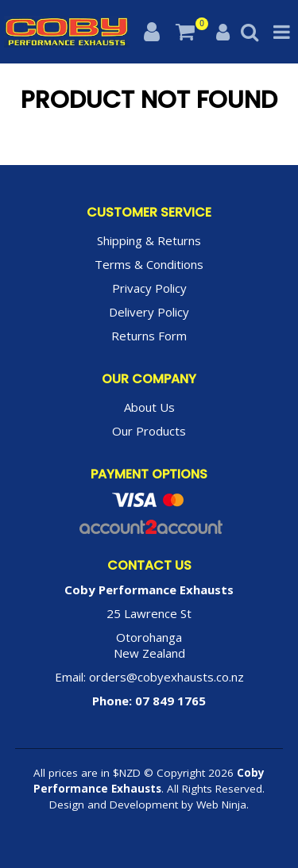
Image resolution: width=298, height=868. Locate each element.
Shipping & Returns (149, 240)
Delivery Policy (149, 312)
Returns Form (149, 336)
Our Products (149, 431)
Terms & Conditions (149, 264)
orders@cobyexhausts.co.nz (166, 677)
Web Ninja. (223, 805)
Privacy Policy (149, 288)
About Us (149, 407)
